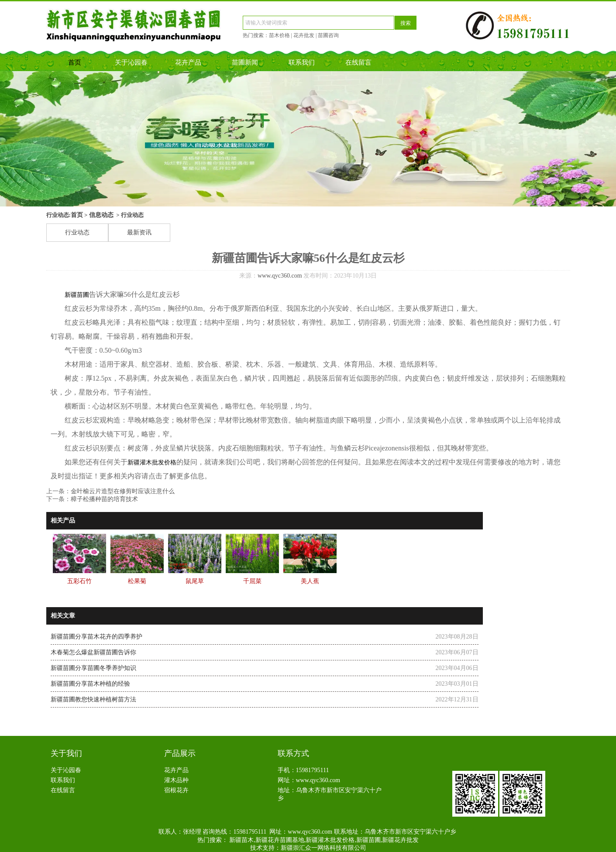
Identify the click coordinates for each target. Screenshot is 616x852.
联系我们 (302, 62)
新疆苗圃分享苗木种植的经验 (90, 684)
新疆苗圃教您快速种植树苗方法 (93, 699)
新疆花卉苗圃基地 (280, 840)
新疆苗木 (241, 840)
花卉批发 (304, 35)
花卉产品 (188, 62)
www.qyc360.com (280, 276)
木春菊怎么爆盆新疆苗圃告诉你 (93, 652)
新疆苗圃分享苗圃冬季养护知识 (93, 668)
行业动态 (77, 232)
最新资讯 (139, 232)
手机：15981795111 (303, 770)
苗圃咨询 (328, 35)
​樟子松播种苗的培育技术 (104, 499)
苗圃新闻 (245, 62)
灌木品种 (176, 780)
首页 (75, 62)
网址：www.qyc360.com (309, 780)
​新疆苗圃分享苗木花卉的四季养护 (96, 637)
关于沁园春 (131, 62)
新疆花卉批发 (400, 840)
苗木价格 (279, 35)
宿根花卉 (176, 790)
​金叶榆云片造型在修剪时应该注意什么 (123, 491)
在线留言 (358, 62)
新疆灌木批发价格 (152, 462)
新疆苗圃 (77, 295)
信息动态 (101, 215)
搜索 (406, 23)
